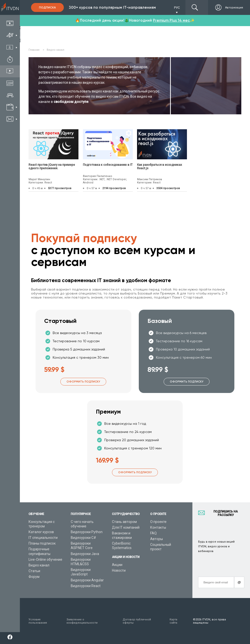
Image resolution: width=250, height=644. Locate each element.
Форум (34, 577)
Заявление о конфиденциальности (82, 621)
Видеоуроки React (86, 586)
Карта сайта (173, 621)
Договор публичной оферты (137, 621)
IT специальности (43, 538)
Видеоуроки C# (83, 538)
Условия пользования (38, 621)
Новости (119, 570)
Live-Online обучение (45, 559)
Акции (117, 565)
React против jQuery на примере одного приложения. (52, 167)
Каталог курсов (41, 532)
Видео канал (39, 565)
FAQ (153, 533)
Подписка (47, 7)
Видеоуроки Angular (87, 580)
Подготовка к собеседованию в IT (108, 165)
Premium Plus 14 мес (171, 20)
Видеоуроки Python (87, 532)
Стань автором (124, 522)
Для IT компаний (126, 527)
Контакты (158, 527)
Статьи (34, 571)
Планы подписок (42, 543)
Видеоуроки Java (85, 554)
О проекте (158, 522)
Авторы (157, 539)
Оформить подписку (83, 382)
